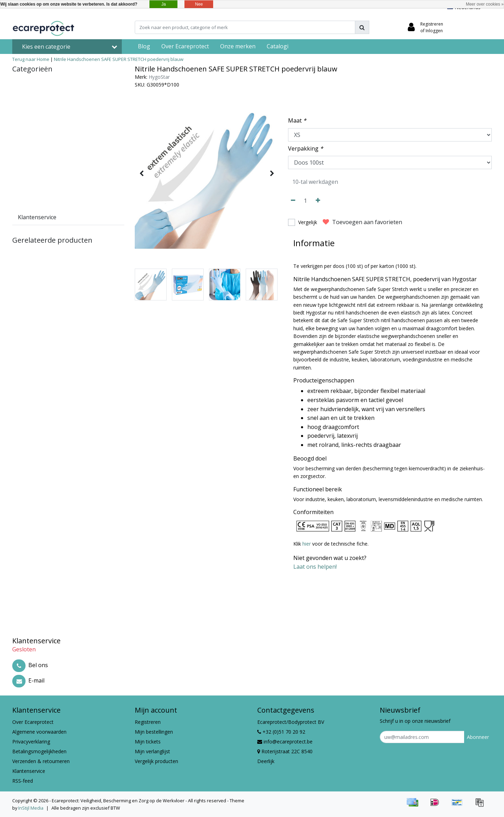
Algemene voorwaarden (39, 732)
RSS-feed (23, 781)
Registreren (148, 722)
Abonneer (478, 737)
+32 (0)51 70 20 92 (281, 732)
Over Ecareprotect (33, 722)
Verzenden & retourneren (41, 761)
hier (307, 544)
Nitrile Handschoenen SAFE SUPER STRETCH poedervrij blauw (119, 59)
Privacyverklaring (31, 742)
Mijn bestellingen (154, 732)
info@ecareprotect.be (285, 742)
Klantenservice (29, 771)
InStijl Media (31, 808)
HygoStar (159, 77)
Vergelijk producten (156, 761)
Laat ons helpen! (315, 567)
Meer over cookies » (485, 4)
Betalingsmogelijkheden (39, 751)
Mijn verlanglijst (152, 751)
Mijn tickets (148, 742)
